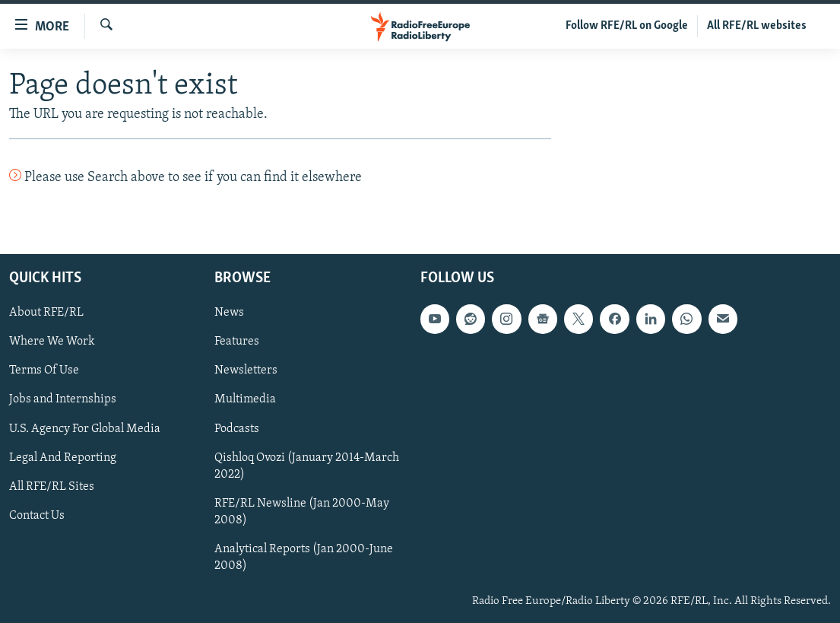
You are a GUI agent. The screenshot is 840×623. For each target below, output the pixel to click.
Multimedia (245, 399)
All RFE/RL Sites (52, 486)
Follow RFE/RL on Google (627, 26)
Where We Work (52, 342)
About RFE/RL (46, 313)
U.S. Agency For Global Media (85, 428)
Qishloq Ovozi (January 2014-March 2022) (307, 466)
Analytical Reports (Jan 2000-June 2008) (304, 557)
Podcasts (237, 428)
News (229, 313)
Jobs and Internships (63, 399)
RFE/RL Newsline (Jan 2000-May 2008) (302, 511)
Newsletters (246, 370)
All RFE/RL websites (757, 26)
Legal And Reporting (63, 457)
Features (237, 342)
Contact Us (37, 515)
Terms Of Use (44, 370)
